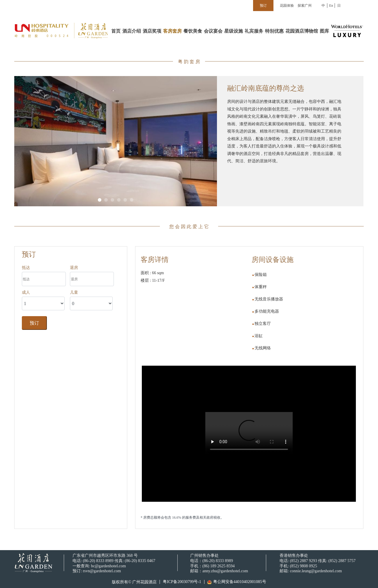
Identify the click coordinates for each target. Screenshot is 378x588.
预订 (34, 323)
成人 (26, 292)
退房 (74, 267)
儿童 (74, 292)
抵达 (26, 267)
